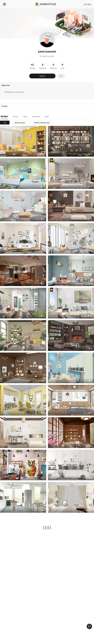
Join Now (87, 4)
